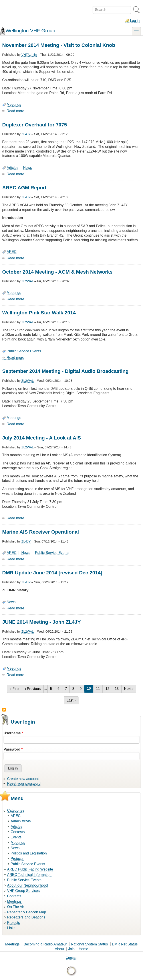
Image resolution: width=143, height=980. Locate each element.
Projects (17, 859)
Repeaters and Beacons (26, 917)
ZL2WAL (27, 281)
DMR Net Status (125, 944)
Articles (12, 168)
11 (99, 689)
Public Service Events (24, 351)
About (60, 949)
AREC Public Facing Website (30, 869)
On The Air (16, 907)
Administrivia (21, 821)
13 (118, 689)
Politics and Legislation (29, 853)
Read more (15, 111)
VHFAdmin (29, 55)
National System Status (89, 944)
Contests (18, 832)
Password (12, 749)
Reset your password (24, 783)
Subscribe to (4, 710)
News (28, 168)
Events (16, 837)
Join (71, 949)
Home (83, 949)
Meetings (14, 104)
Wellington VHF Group (30, 31)
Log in (135, 21)
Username (12, 733)
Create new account (23, 779)
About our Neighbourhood (27, 885)
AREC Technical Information (29, 875)
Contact (71, 958)
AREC (12, 252)
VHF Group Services (23, 891)
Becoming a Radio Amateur (45, 944)
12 (108, 689)
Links (11, 928)
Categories (16, 810)
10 (90, 688)
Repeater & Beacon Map (27, 912)
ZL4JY (26, 134)
